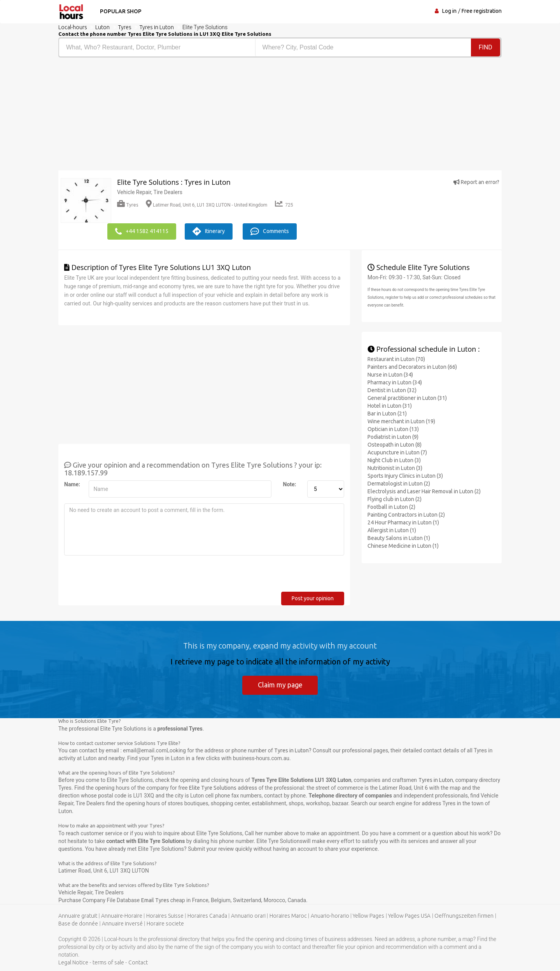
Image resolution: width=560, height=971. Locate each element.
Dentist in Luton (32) (392, 390)
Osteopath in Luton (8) (395, 444)
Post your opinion (313, 598)
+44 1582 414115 (142, 231)
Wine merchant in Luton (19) (401, 421)
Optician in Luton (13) (393, 429)
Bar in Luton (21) (387, 413)
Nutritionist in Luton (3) (395, 468)
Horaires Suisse (165, 916)
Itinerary (210, 231)
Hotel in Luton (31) (390, 405)
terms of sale (108, 962)
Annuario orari (248, 916)
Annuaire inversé (122, 924)
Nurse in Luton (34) (390, 374)
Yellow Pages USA (409, 916)
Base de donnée (78, 924)
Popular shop (120, 11)
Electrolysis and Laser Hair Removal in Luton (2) (424, 491)
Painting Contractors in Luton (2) (406, 514)
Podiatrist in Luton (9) (393, 436)
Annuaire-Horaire (122, 916)
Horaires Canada (207, 916)
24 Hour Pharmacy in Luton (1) (403, 522)
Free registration (482, 11)
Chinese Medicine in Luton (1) (403, 545)
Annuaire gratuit (78, 916)
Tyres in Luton (291, 750)
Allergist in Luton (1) (392, 530)
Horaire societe (165, 924)
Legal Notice (73, 962)
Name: (72, 484)
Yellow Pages (368, 916)
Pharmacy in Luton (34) (395, 382)
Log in (449, 11)
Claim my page (280, 684)
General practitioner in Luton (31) (407, 398)
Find (486, 47)
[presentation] (123, 576)
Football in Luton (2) (391, 507)
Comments (272, 231)
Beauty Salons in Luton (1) (399, 538)
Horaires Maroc (288, 916)
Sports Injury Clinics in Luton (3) (405, 475)
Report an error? (476, 182)
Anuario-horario (330, 916)
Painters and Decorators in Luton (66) (412, 366)
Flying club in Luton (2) (395, 499)
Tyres (128, 205)
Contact (138, 962)
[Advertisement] (166, 116)
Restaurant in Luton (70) (396, 359)
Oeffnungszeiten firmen (464, 916)
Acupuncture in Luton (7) (397, 452)
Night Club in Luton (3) (394, 460)
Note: (290, 484)
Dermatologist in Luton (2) (399, 483)
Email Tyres (156, 900)
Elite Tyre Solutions (213, 788)
